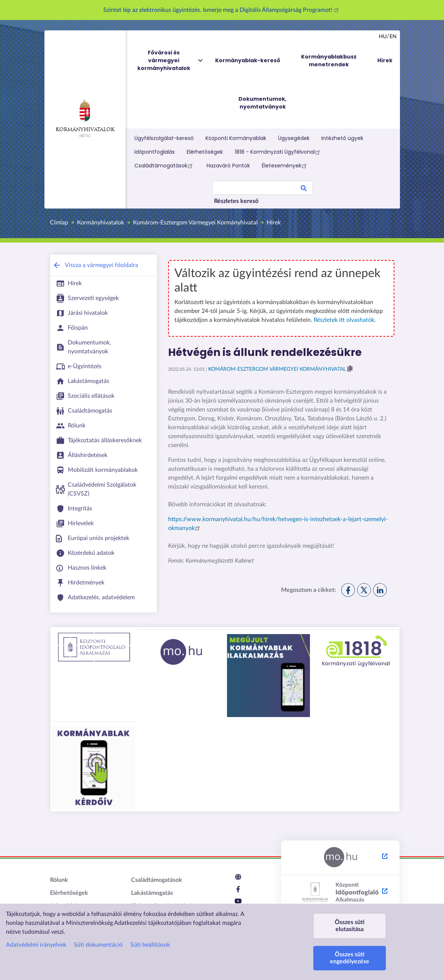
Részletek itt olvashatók (344, 320)
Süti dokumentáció (98, 945)
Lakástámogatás (152, 893)
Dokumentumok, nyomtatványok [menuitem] (263, 103)
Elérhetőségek (205, 152)
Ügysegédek (294, 138)
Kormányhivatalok (85, 116)
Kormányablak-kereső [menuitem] (248, 60)
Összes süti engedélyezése (350, 958)
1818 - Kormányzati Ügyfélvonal (278, 152)
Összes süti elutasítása (350, 926)
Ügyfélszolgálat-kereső (164, 138)
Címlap (59, 223)
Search (304, 189)
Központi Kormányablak (236, 138)
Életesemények (285, 166)
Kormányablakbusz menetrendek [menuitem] (329, 61)
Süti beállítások (150, 945)
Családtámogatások (165, 166)
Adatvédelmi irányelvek (36, 945)
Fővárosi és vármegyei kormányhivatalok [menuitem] (171, 61)
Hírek (274, 223)
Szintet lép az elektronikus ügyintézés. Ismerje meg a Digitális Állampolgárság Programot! (222, 10)
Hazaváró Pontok (228, 166)
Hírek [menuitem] (385, 60)
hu (383, 37)
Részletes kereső (236, 201)
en (393, 37)
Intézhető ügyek (342, 138)
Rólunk (59, 880)
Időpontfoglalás (155, 152)
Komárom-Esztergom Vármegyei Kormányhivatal (195, 223)
